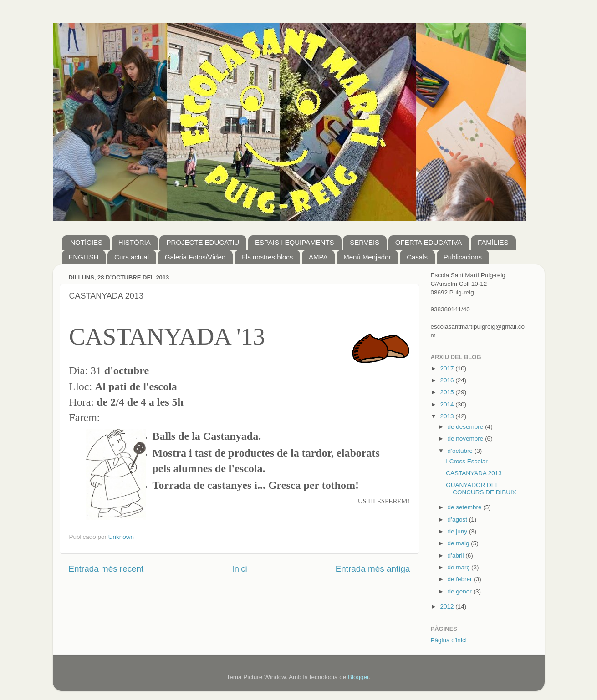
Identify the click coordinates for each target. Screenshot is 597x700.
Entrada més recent (106, 569)
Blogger (358, 677)
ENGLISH (84, 257)
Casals (417, 257)
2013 (448, 416)
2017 (448, 368)
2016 (448, 380)
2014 (448, 404)
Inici (240, 569)
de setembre (466, 507)
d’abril (457, 555)
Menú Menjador (367, 257)
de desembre (467, 427)
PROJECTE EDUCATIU (203, 242)
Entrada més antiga (373, 569)
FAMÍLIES (493, 242)
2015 (448, 392)
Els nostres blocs (267, 257)
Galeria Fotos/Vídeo (195, 257)
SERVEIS (365, 242)
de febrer (461, 579)
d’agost (458, 520)
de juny (458, 531)
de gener (461, 591)
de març (460, 567)
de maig (459, 543)
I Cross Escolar (467, 461)
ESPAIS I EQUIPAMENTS (295, 242)
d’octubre (461, 451)
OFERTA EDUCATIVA (429, 242)
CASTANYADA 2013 (474, 473)
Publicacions (463, 257)
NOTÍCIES (86, 242)
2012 (448, 606)
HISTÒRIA (135, 242)
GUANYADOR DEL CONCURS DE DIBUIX (481, 489)
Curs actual (132, 257)
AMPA (318, 257)
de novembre (467, 439)
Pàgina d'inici (449, 640)
